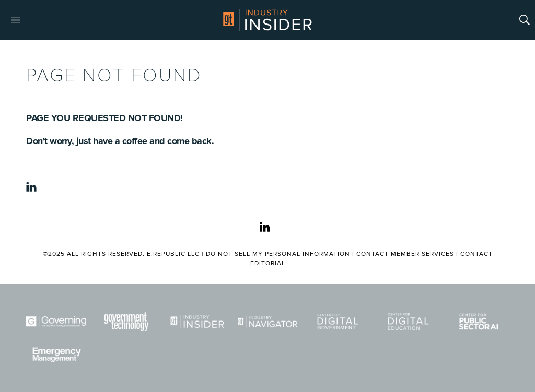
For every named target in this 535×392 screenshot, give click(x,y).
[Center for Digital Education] (408, 322)
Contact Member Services (405, 254)
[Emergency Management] (56, 355)
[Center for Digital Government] (338, 322)
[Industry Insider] (197, 322)
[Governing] (56, 322)
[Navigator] (268, 322)
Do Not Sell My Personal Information (278, 254)
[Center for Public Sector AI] (479, 322)
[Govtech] (127, 322)
